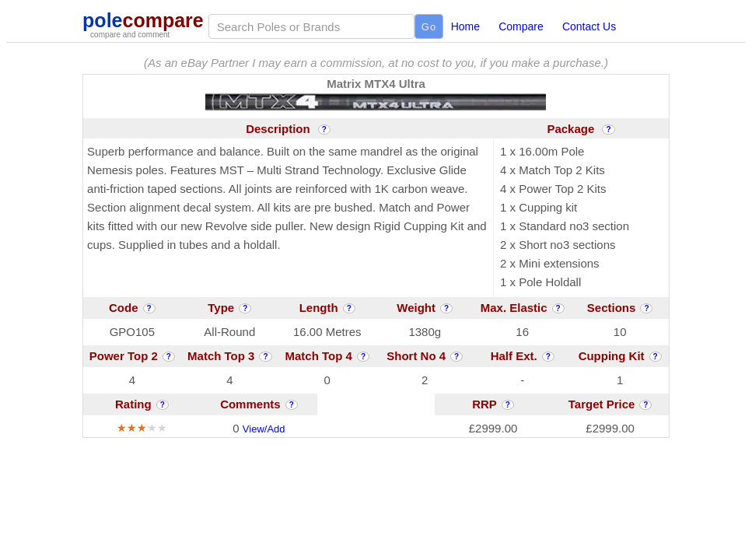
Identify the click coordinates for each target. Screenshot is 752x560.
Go (429, 27)
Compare (521, 26)
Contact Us (589, 26)
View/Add (264, 429)
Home (465, 26)
